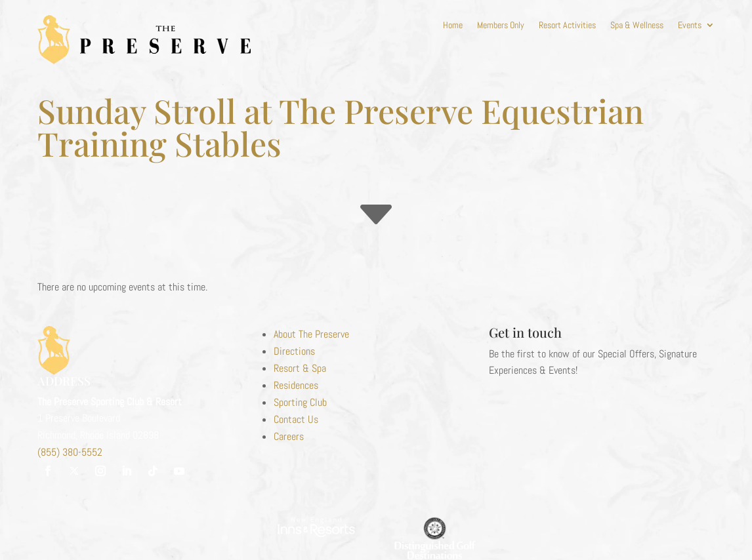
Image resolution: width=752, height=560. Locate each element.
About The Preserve (311, 334)
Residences (296, 385)
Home (453, 26)
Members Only (501, 26)
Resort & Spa (300, 368)
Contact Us (296, 419)
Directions (294, 351)
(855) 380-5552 (70, 452)
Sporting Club (300, 402)
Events (690, 26)
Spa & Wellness (637, 26)
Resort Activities (567, 26)
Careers (289, 436)
